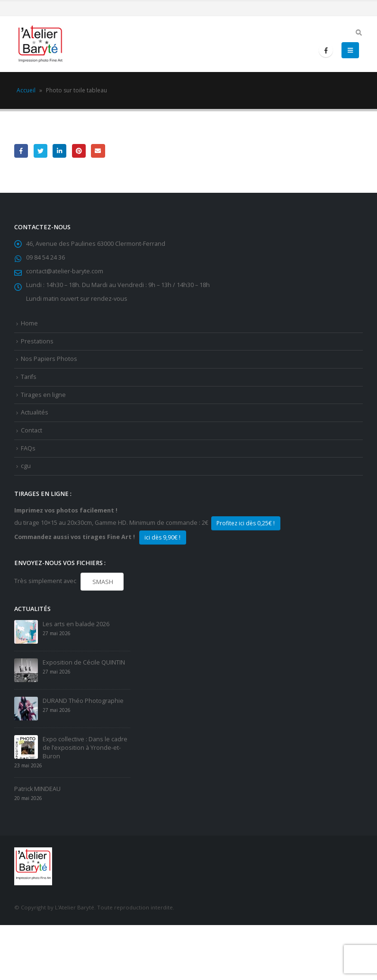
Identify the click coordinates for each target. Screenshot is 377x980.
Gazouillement (40, 151)
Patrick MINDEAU (37, 789)
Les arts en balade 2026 (76, 624)
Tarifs (29, 377)
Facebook (21, 151)
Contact (31, 430)
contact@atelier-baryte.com (65, 271)
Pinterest (79, 151)
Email (98, 151)
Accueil (26, 90)
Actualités (35, 412)
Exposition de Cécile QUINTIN (84, 662)
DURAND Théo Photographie (83, 701)
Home (29, 323)
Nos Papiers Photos (49, 359)
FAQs (28, 448)
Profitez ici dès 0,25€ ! (246, 523)
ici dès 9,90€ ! (162, 537)
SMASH (102, 582)
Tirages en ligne (43, 395)
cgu (26, 466)
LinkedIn (59, 151)
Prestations (37, 341)
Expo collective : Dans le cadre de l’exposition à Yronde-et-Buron (85, 748)
